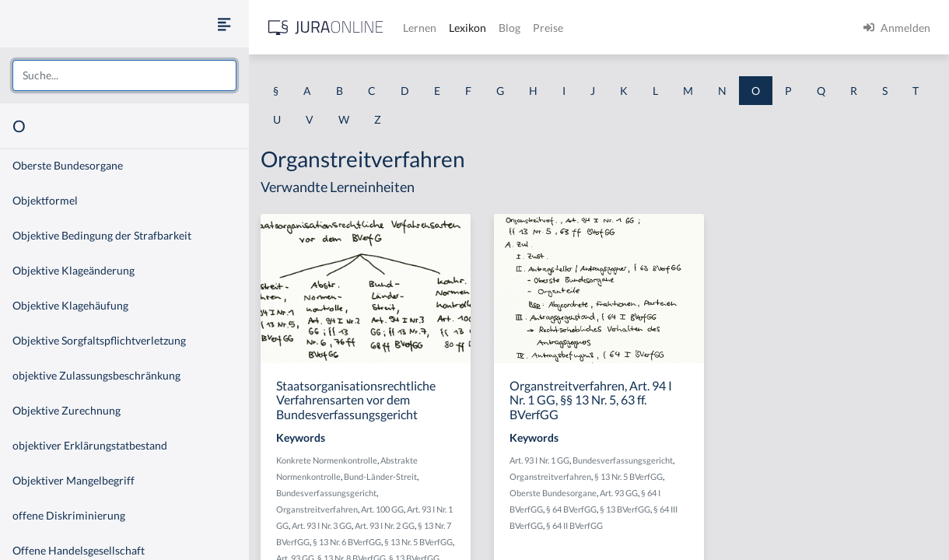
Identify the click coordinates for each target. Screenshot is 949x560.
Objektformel (45, 200)
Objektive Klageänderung (74, 270)
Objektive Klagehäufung (70, 305)
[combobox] (124, 75)
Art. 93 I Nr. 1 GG (539, 460)
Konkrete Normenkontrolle (327, 460)
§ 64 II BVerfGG (574, 525)
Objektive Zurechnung (67, 410)
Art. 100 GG (382, 509)
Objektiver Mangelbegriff (74, 480)
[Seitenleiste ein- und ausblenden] (224, 24)
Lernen (420, 28)
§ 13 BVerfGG (625, 509)
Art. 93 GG (619, 493)
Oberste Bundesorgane (68, 165)
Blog (510, 28)
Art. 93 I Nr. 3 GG (322, 525)
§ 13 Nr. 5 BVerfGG (418, 542)
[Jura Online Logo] (326, 28)
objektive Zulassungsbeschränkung (96, 375)
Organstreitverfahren (317, 509)
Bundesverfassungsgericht (326, 493)
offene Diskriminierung (69, 515)
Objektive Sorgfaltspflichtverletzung (99, 340)
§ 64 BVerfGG (571, 509)
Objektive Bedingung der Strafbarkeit (102, 235)
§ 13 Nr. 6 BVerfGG (347, 542)
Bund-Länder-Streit (380, 476)
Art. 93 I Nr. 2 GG (385, 525)
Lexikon (467, 28)
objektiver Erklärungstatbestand (90, 445)
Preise (548, 28)
